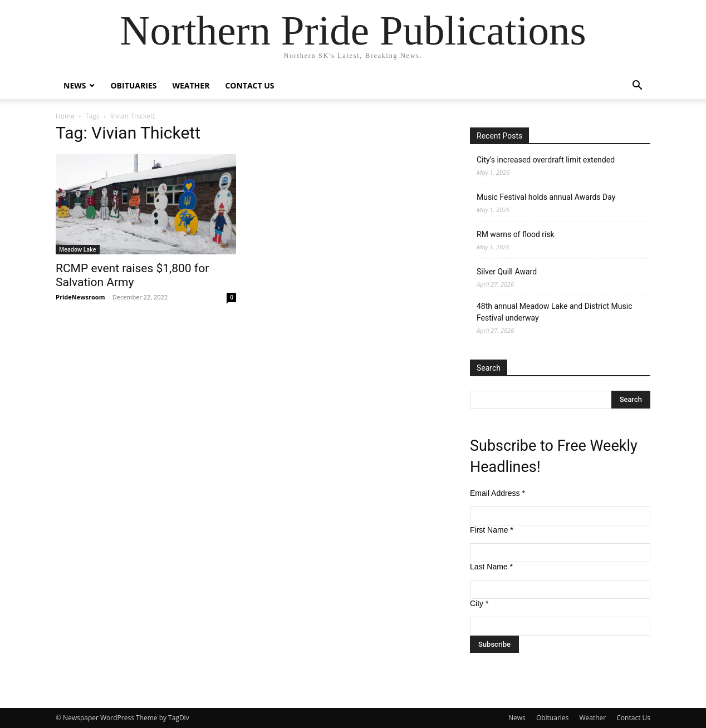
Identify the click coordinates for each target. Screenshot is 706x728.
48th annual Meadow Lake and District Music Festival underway (554, 312)
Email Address (497, 493)
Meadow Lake (78, 249)
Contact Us (249, 85)
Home (65, 116)
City (479, 603)
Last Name (491, 567)
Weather (191, 85)
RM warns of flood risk (516, 234)
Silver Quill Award (507, 272)
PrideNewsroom (80, 297)
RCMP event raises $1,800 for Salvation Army (132, 275)
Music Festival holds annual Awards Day (546, 197)
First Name (492, 530)
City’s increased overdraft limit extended (546, 160)
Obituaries (133, 85)
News (75, 85)
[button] (637, 87)
